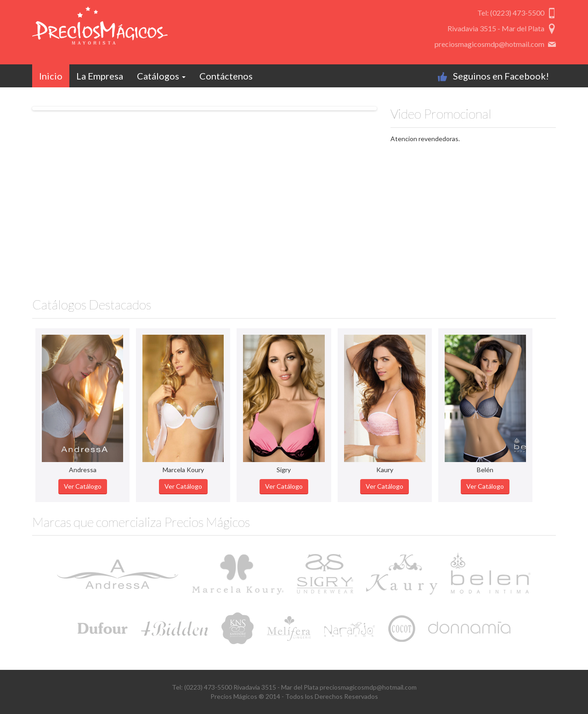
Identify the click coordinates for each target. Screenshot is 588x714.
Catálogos (161, 76)
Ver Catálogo (83, 486)
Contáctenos (226, 76)
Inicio (51, 76)
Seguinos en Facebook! (501, 76)
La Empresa (100, 76)
